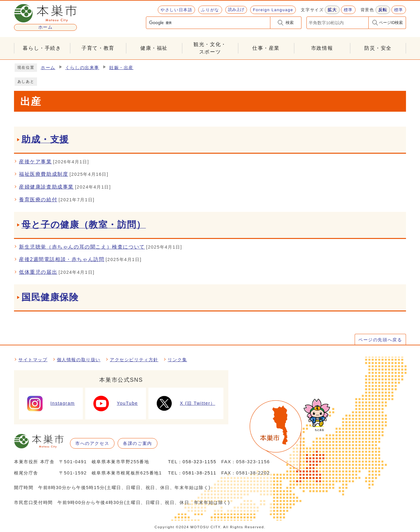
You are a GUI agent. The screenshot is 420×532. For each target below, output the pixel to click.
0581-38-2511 (200, 473)
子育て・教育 (98, 48)
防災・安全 (378, 48)
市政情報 (322, 48)
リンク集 (177, 360)
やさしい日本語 (176, 10)
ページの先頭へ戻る (380, 340)
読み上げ (236, 9)
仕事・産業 (266, 48)
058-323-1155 (200, 462)
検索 (290, 23)
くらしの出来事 (82, 68)
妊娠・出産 (121, 68)
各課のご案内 (138, 443)
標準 (348, 10)
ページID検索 (391, 23)
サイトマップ (33, 360)
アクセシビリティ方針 (134, 360)
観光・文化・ (210, 49)
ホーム (48, 68)
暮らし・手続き (42, 48)
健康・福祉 (154, 48)
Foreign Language (273, 10)
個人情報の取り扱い (79, 360)
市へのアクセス (92, 443)
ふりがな (210, 10)
